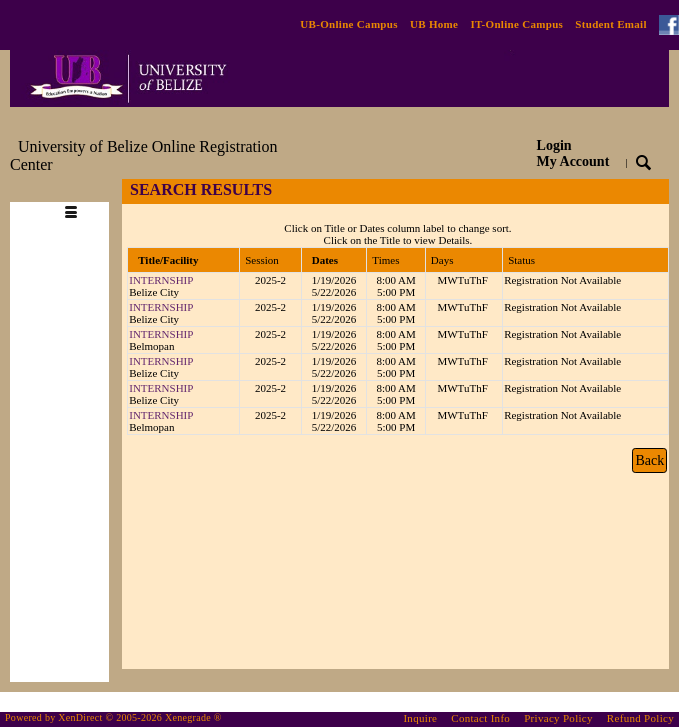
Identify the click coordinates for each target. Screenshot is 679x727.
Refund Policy (640, 718)
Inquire (420, 718)
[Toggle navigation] (71, 190)
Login (573, 153)
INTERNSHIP (161, 280)
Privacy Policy (558, 718)
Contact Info (480, 718)
